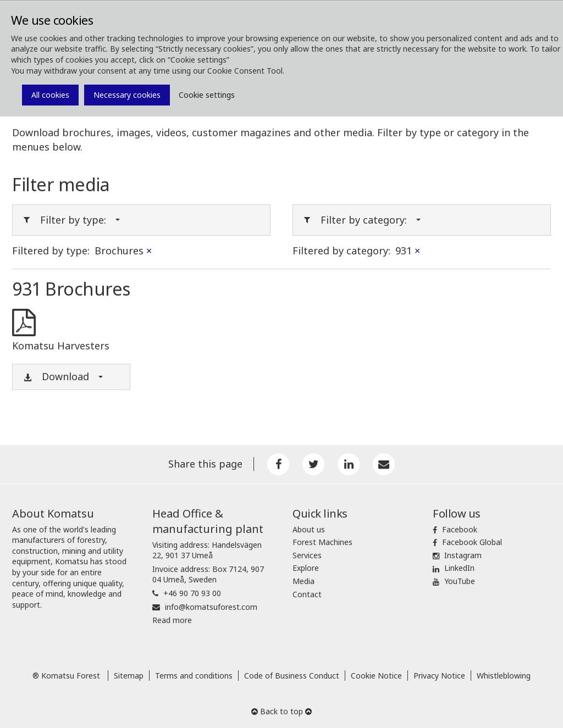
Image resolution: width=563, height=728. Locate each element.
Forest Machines (322, 542)
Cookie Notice (376, 676)
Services (307, 555)
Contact (307, 594)
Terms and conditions (194, 676)
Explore (306, 568)
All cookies (50, 95)
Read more (172, 620)
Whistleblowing (504, 676)
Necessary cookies (127, 95)
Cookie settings (207, 95)
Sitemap (129, 676)
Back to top (281, 711)
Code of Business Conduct (292, 676)
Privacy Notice (439, 676)
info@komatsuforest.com (211, 607)
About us (309, 529)
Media (303, 581)
